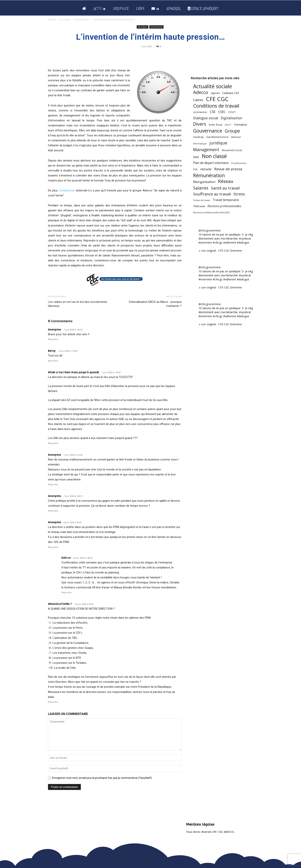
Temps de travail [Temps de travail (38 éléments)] (202, 200)
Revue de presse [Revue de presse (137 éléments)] (228, 169)
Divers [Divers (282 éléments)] (200, 124)
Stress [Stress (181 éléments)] (239, 194)
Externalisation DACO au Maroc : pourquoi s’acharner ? (155, 304)
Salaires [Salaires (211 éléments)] (201, 188)
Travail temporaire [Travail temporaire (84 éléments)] (226, 200)
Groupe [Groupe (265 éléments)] (232, 131)
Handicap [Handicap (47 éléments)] (198, 137)
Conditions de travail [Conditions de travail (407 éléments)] (216, 106)
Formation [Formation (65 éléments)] (241, 125)
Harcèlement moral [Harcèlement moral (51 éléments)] (217, 137)
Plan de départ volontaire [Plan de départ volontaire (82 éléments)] (211, 163)
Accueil (52, 19)
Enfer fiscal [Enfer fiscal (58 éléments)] (215, 125)
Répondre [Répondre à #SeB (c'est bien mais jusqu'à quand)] (53, 443)
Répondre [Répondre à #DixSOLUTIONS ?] (53, 702)
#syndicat (245, 238)
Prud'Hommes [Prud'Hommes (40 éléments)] (239, 163)
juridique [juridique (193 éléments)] (218, 143)
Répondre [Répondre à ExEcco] (67, 593)
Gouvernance (82, 19)
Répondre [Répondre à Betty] (53, 361)
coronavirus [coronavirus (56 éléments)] (200, 112)
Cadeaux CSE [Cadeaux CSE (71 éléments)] (231, 93)
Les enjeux (65, 19)
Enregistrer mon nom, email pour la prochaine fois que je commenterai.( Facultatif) (102, 778)
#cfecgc (218, 243)
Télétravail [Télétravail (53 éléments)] (199, 206)
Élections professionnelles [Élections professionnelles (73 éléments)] (224, 206)
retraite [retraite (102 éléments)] (206, 169)
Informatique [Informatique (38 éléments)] (200, 144)
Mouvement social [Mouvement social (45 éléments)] (232, 150)
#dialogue (243, 243)
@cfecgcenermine (210, 230)
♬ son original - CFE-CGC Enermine (220, 251)
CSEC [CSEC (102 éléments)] (222, 112)
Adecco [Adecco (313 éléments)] (201, 92)
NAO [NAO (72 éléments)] (196, 157)
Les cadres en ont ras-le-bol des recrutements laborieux (78, 304)
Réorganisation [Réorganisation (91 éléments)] (204, 182)
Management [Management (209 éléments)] (206, 149)
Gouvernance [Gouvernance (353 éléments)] (208, 131)
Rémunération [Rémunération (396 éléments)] (209, 175)
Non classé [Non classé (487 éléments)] (214, 156)
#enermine (205, 243)
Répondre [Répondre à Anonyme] (53, 339)
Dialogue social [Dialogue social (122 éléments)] (206, 118)
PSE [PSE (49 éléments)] (195, 169)
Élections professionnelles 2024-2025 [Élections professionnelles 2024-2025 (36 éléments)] (211, 212)
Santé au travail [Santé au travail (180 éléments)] (225, 188)
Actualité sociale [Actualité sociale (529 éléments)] (213, 86)
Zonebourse (67, 190)
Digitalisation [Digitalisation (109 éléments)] (232, 118)
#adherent (230, 243)
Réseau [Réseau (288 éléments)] (226, 181)
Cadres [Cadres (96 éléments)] (198, 100)
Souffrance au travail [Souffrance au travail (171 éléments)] (212, 194)
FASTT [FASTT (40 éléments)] (228, 125)
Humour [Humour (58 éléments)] (236, 137)
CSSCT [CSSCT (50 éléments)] (232, 112)
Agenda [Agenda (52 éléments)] (215, 93)
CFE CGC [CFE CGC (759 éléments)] (217, 99)
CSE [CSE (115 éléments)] (213, 112)
